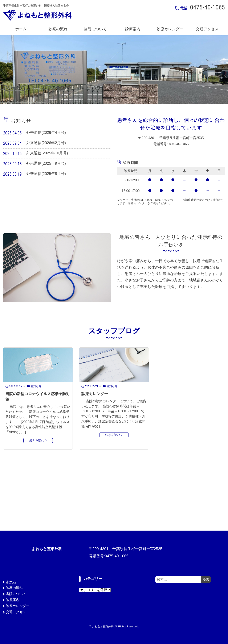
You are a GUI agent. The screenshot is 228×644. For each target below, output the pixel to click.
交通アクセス (207, 29)
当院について (95, 29)
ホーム (21, 29)
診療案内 (133, 29)
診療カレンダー (170, 29)
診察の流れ (58, 29)
